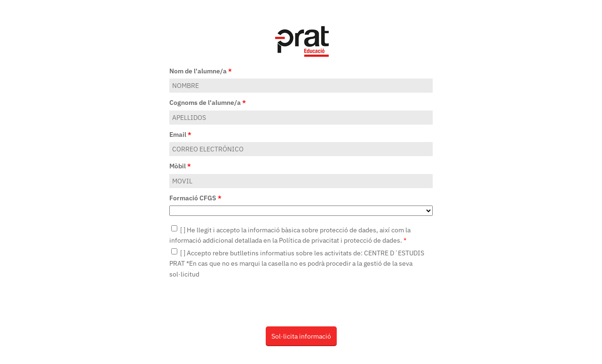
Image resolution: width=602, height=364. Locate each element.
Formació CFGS (195, 198)
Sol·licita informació (301, 336)
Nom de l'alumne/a (201, 71)
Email (180, 135)
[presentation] (241, 302)
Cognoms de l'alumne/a (208, 103)
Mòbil (180, 166)
